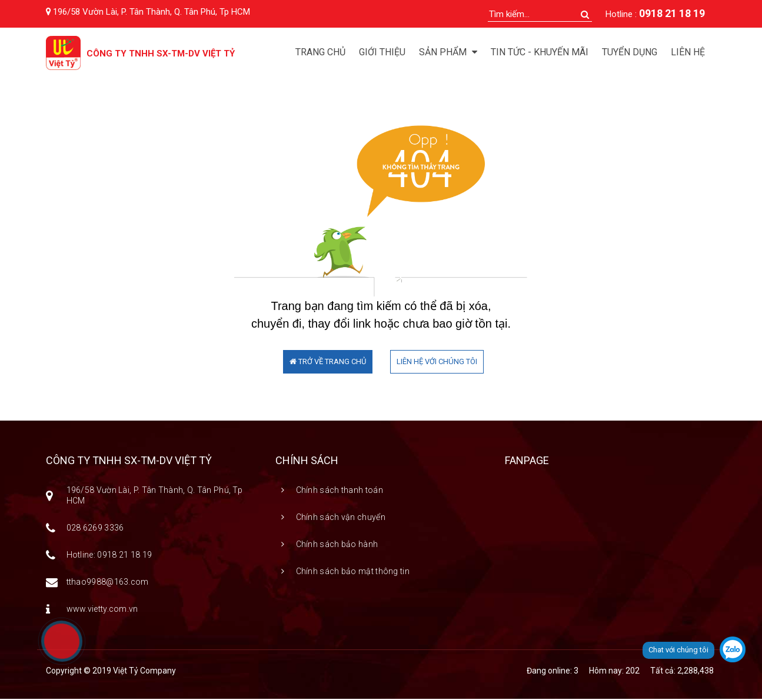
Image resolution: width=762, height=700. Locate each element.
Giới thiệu (382, 52)
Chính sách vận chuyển (341, 518)
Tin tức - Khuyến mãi (540, 52)
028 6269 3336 (95, 529)
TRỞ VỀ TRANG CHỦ (328, 363)
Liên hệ (688, 52)
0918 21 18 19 (672, 13)
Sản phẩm (448, 52)
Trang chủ (320, 52)
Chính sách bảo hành (337, 545)
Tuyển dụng (630, 52)
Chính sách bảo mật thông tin (353, 572)
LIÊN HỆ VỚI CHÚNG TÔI (437, 363)
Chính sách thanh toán (340, 491)
